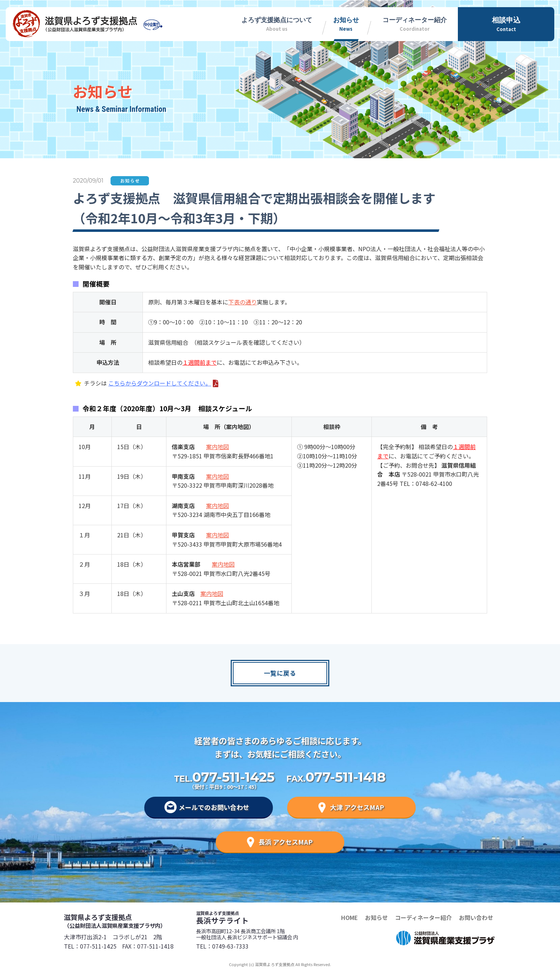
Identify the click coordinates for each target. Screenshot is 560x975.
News (346, 23)
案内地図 (217, 447)
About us (277, 23)
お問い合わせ (476, 917)
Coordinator (414, 23)
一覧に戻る (280, 673)
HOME (349, 917)
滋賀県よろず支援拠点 (130, 921)
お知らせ (376, 917)
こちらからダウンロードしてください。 (160, 383)
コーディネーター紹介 (423, 917)
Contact (506, 23)
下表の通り (242, 302)
